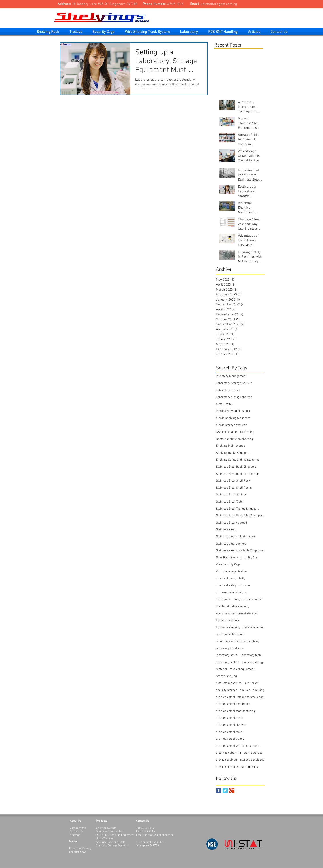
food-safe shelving (228, 627)
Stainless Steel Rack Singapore (236, 467)
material (222, 669)
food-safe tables (253, 627)
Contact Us (76, 832)
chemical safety (226, 585)
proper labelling (226, 676)
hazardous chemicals (230, 634)
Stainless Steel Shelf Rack (233, 481)
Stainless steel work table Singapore (240, 551)
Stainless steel (226, 530)
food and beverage (228, 620)
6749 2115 (148, 832)
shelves (245, 690)
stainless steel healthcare (233, 704)
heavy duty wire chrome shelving (238, 641)
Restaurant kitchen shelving (234, 439)
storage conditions (252, 760)
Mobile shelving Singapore (233, 418)
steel (257, 746)
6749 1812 (175, 4)
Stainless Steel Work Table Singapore (240, 516)
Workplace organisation (231, 572)
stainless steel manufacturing (235, 711)
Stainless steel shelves (231, 544)
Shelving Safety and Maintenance (238, 460)
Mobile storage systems (232, 425)
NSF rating (247, 432)
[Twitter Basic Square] (225, 791)
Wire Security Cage (228, 564)
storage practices (227, 767)
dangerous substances (248, 599)
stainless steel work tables (233, 746)
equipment (223, 614)
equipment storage (244, 614)
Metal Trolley (225, 404)
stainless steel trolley (230, 739)
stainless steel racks (230, 718)
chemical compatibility (231, 579)
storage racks (250, 767)
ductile (220, 606)
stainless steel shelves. (231, 725)
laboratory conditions (230, 648)
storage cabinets (227, 760)
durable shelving (238, 606)
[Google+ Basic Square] (232, 791)
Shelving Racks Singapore (233, 453)
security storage (227, 690)
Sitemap (75, 835)
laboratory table (251, 655)
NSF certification (227, 432)
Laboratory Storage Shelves (234, 383)
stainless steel (225, 697)
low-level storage (253, 662)
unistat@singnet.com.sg (219, 4)
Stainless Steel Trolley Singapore (238, 509)
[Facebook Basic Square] (219, 791)
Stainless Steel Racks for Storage (238, 474)
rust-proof (252, 683)
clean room (223, 599)
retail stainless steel (229, 683)
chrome (245, 585)
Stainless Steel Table (229, 502)
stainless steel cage (251, 697)
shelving (258, 690)
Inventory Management (231, 376)
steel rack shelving (228, 753)
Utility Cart (252, 558)
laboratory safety (227, 655)
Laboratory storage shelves (234, 397)
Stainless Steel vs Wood (231, 523)
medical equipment (242, 669)
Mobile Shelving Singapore (233, 411)
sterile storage (253, 753)
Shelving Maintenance (231, 446)
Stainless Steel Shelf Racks (234, 488)
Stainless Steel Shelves (231, 495)
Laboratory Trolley (228, 390)
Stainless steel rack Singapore (236, 537)
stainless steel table (229, 732)
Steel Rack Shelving (229, 558)
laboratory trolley (227, 662)
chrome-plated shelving (232, 593)
